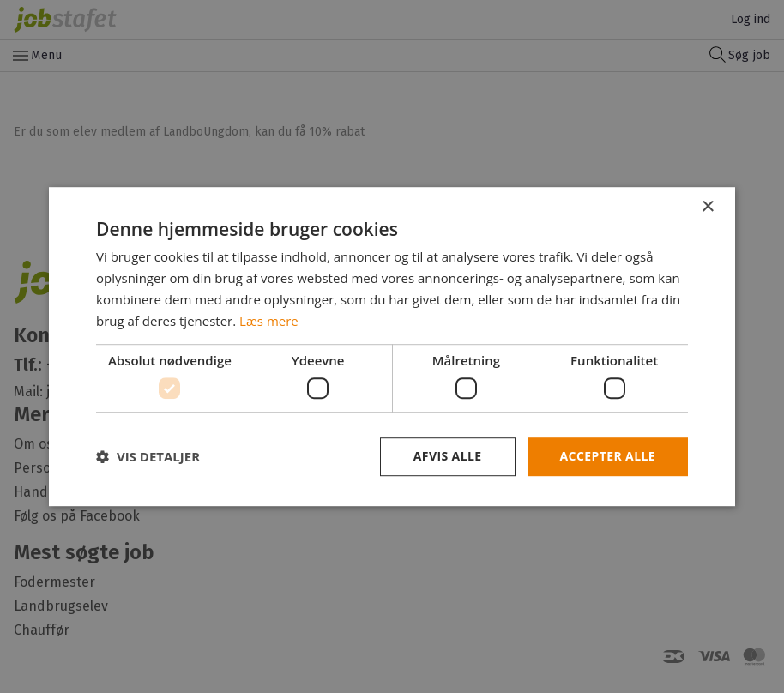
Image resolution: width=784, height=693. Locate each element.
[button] (148, 456)
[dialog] (392, 346)
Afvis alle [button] (448, 456)
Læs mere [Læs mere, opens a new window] (269, 321)
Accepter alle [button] (608, 456)
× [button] (707, 207)
